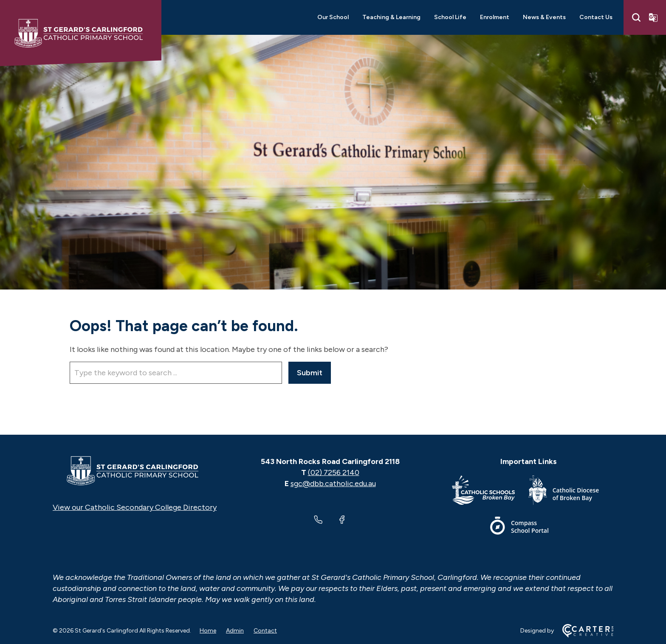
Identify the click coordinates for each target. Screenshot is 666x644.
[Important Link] (490, 492)
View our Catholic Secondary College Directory (135, 507)
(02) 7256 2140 (334, 472)
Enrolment (495, 17)
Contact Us (596, 17)
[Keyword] (176, 373)
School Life (450, 17)
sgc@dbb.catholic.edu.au (333, 484)
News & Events (544, 17)
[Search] (636, 17)
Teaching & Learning (391, 17)
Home (208, 631)
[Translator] (653, 17)
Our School (333, 17)
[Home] (135, 471)
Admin (235, 631)
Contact (265, 631)
